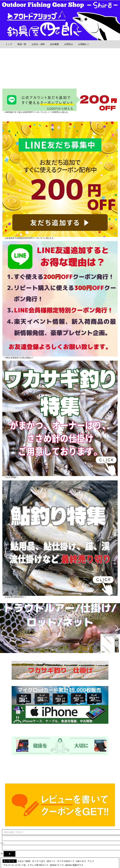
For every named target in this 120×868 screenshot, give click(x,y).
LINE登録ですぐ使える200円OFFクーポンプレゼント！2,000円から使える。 (37, 112)
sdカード (51, 861)
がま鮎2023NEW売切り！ (16, 597)
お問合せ (69, 44)
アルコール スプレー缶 (15, 865)
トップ (9, 44)
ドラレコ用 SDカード (38, 865)
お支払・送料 (38, 44)
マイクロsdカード (66, 861)
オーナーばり (39, 861)
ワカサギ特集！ (11, 477)
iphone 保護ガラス (74, 865)
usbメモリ (81, 861)
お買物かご (84, 44)
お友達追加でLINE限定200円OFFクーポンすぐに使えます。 (30, 238)
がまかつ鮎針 (24, 861)
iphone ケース (57, 865)
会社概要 (55, 44)
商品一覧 (22, 44)
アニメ (91, 861)
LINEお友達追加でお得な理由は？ (19, 358)
